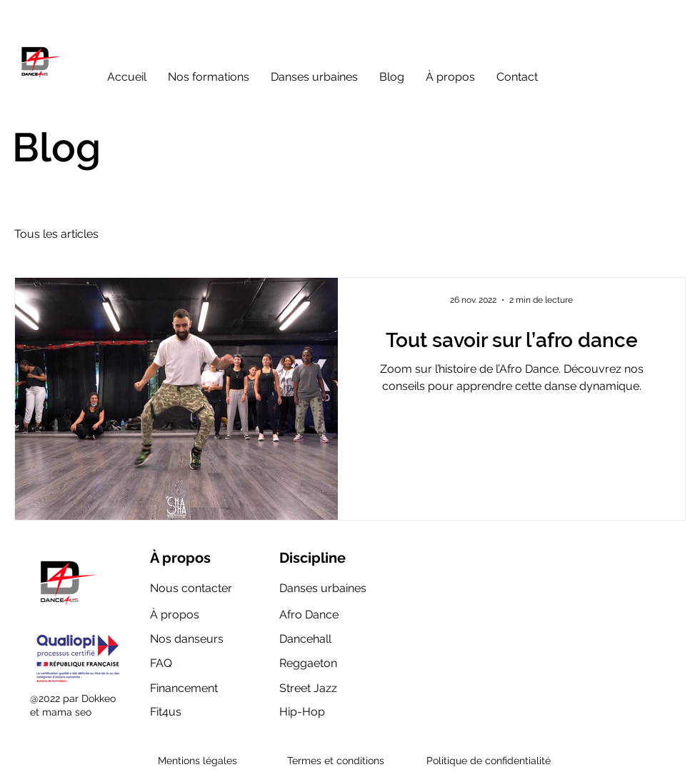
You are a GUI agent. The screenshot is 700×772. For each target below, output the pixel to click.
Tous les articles (56, 234)
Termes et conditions (336, 761)
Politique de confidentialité (489, 761)
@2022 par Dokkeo (73, 698)
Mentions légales (197, 761)
